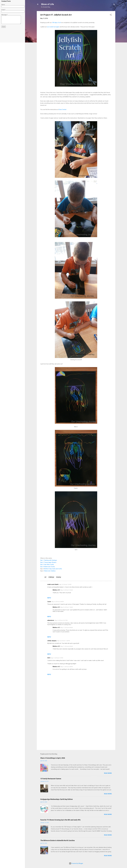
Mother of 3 (56, 590)
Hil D (49, 658)
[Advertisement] (76, 733)
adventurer (51, 620)
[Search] (114, 5)
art (45, 577)
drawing (59, 577)
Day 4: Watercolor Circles (48, 567)
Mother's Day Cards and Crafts (53, 569)
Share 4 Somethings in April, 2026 (53, 758)
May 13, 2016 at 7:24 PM (65, 584)
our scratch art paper (53, 27)
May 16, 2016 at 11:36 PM (63, 641)
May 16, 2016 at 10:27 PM (61, 620)
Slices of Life (47, 4)
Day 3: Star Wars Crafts (47, 565)
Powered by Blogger (76, 863)
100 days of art (56, 23)
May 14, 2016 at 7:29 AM (67, 590)
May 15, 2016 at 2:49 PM (58, 602)
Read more (108, 773)
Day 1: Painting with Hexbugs (49, 560)
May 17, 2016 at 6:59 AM (67, 628)
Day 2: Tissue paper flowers (48, 562)
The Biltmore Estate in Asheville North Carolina (57, 840)
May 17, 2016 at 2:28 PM (67, 667)
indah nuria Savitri (53, 584)
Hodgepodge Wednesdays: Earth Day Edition (56, 799)
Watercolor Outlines (50, 571)
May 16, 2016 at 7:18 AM (67, 607)
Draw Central (63, 110)
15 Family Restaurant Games (51, 779)
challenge (51, 577)
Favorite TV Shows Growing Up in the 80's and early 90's (60, 820)
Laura (49, 602)
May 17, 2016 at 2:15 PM (57, 658)
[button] (111, 15)
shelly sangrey (52, 641)
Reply (49, 598)
